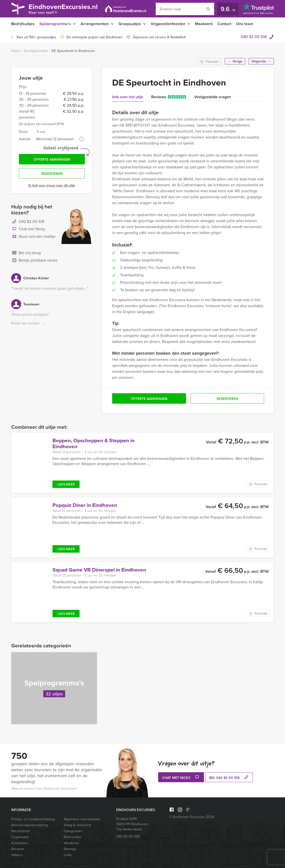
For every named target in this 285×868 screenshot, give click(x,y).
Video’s (17, 855)
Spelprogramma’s (55, 24)
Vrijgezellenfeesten (168, 24)
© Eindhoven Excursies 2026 (191, 817)
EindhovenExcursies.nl (63, 9)
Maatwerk (204, 24)
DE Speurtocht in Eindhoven (73, 51)
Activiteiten (20, 843)
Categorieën (73, 831)
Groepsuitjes (130, 24)
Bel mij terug (26, 253)
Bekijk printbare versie (34, 261)
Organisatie (20, 837)
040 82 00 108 (254, 37)
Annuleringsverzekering (30, 825)
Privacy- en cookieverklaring (33, 819)
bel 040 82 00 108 (229, 778)
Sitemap (70, 849)
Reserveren (52, 174)
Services (18, 849)
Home (16, 51)
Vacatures (71, 843)
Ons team (245, 24)
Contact (224, 24)
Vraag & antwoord (77, 825)
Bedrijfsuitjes (23, 24)
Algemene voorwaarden (82, 819)
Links (68, 855)
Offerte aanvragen (52, 159)
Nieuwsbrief (20, 831)
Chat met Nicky (28, 229)
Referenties (73, 837)
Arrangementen (95, 24)
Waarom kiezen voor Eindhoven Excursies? (44, 789)
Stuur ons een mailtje (33, 237)
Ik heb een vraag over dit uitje (52, 185)
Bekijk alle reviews (28, 323)
